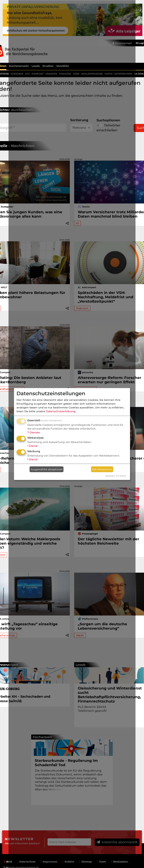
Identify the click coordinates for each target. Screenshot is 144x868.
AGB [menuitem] (8, 861)
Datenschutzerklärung (61, 411)
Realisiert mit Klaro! (116, 476)
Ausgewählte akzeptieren (47, 469)
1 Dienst (33, 446)
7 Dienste (34, 432)
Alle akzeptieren (102, 469)
